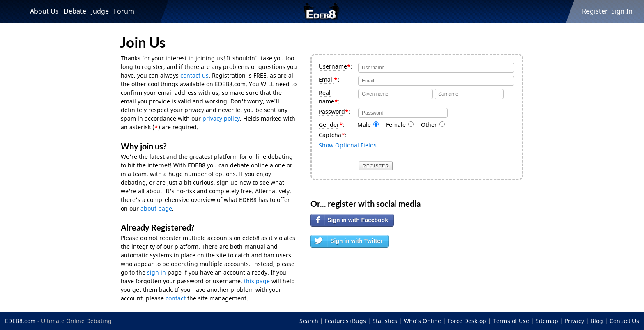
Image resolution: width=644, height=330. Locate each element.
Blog (597, 321)
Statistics (385, 321)
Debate (75, 11)
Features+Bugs (345, 321)
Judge (100, 11)
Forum (124, 11)
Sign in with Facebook (358, 220)
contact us (194, 75)
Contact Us (624, 321)
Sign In (622, 11)
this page (257, 281)
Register (595, 11)
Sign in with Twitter (356, 241)
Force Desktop (467, 321)
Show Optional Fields (348, 145)
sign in (156, 272)
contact (176, 298)
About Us (44, 11)
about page (156, 208)
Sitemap (547, 321)
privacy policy (221, 118)
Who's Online (422, 321)
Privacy (574, 321)
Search (309, 321)
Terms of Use (511, 321)
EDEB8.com (20, 321)
